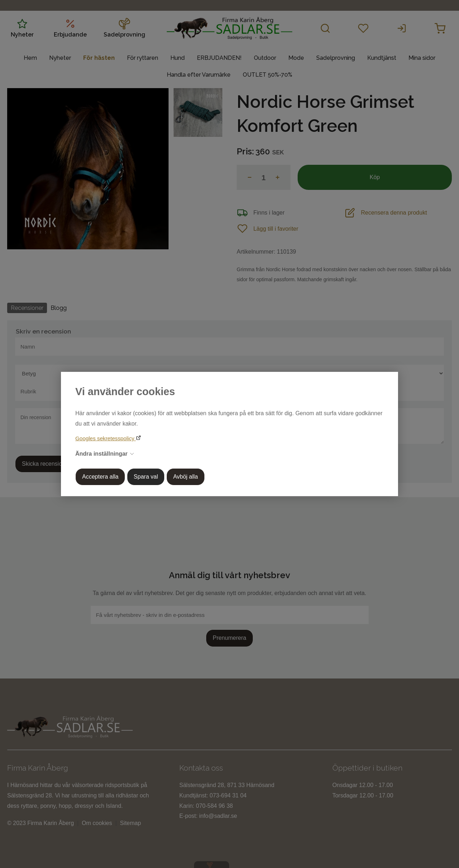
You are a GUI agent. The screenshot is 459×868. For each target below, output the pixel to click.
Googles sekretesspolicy (106, 438)
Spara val (146, 477)
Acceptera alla (100, 477)
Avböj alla (186, 477)
